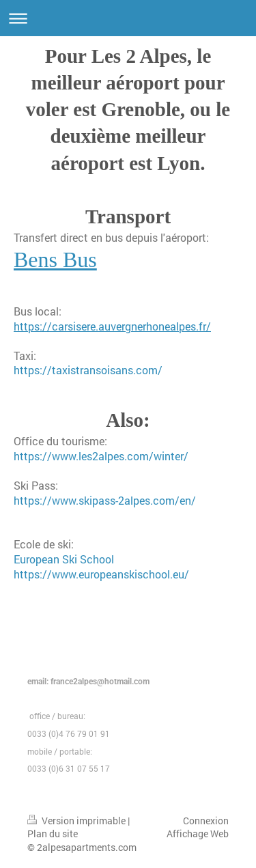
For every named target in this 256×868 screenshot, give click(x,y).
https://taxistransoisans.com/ (88, 370)
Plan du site (53, 834)
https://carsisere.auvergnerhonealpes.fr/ (112, 326)
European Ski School (64, 559)
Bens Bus (55, 260)
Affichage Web (198, 834)
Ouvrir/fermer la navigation (128, 18)
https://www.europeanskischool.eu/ (101, 574)
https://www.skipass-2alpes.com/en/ (105, 500)
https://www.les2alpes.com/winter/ (101, 456)
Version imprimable (77, 821)
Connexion (206, 821)
